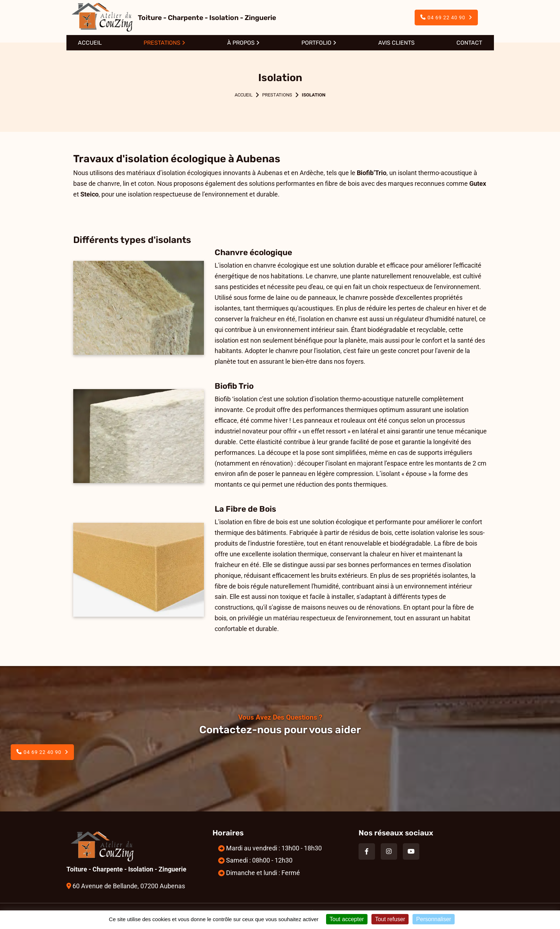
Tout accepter (347, 919)
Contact (469, 43)
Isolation (314, 95)
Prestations (277, 95)
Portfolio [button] (316, 43)
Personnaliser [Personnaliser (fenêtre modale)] (434, 919)
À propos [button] (241, 43)
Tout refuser (390, 919)
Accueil (90, 43)
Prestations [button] (162, 43)
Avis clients (396, 43)
